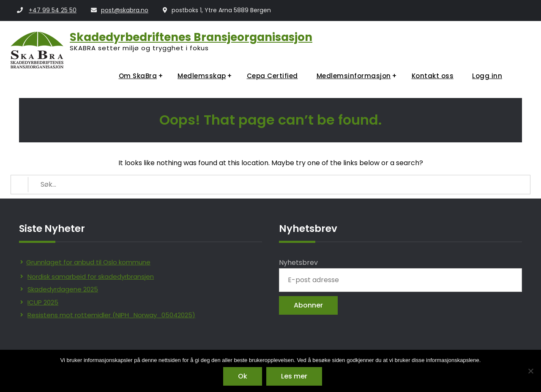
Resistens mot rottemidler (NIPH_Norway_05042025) (111, 315)
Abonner (308, 305)
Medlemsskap (202, 76)
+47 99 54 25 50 (53, 10)
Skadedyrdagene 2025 (63, 289)
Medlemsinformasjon (354, 76)
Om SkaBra (138, 76)
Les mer (294, 376)
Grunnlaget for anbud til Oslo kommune (88, 262)
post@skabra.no (125, 10)
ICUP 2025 (43, 302)
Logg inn (487, 76)
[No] (530, 371)
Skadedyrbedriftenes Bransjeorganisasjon (191, 37)
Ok (243, 376)
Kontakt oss (433, 76)
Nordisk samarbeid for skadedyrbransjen (91, 276)
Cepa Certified (272, 76)
